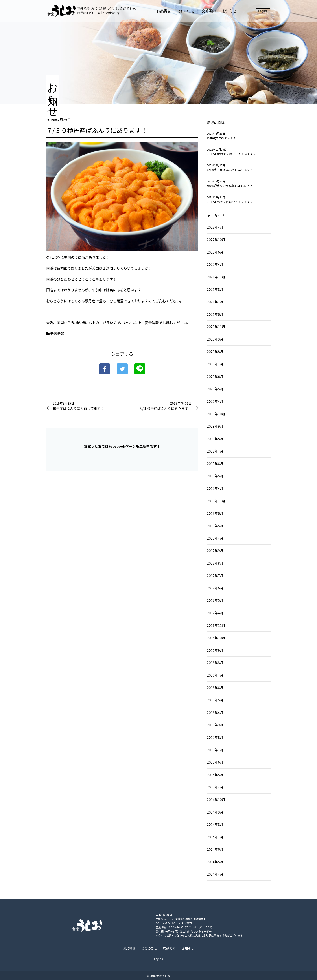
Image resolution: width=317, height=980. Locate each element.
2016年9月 (215, 650)
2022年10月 (216, 239)
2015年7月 (215, 750)
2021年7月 (215, 302)
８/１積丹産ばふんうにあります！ (164, 408)
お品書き (166, 12)
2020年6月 (215, 376)
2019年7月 (215, 451)
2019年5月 (215, 476)
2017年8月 (215, 563)
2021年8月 (215, 289)
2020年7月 (215, 364)
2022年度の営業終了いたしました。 (232, 154)
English (264, 12)
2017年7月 (215, 575)
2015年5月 (215, 775)
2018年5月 (215, 526)
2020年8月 (215, 352)
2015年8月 (215, 737)
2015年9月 (215, 725)
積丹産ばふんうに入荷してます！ (79, 408)
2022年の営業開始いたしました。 (230, 202)
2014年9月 (215, 812)
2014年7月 (215, 837)
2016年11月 (216, 625)
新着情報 (57, 334)
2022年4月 (215, 264)
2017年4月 (215, 613)
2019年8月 (215, 439)
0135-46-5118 (143, 914)
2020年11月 (216, 327)
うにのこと (188, 12)
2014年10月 (216, 799)
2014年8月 (215, 824)
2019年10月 (216, 414)
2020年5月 (215, 389)
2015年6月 (215, 762)
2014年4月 (215, 874)
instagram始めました (222, 138)
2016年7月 (215, 675)
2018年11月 (216, 501)
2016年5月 (215, 700)
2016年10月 (216, 638)
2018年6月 (215, 513)
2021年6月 (215, 314)
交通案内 (210, 12)
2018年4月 (215, 538)
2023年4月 (215, 227)
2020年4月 (215, 401)
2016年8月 (215, 662)
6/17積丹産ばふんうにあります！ (230, 170)
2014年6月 (215, 849)
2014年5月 (215, 862)
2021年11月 (216, 277)
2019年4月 (215, 488)
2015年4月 (215, 787)
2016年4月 (215, 712)
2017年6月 (215, 588)
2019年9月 (215, 426)
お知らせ (231, 12)
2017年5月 (215, 600)
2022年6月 (215, 252)
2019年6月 (215, 464)
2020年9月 (215, 339)
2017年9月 (215, 551)
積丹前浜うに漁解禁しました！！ (230, 186)
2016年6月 (215, 688)
